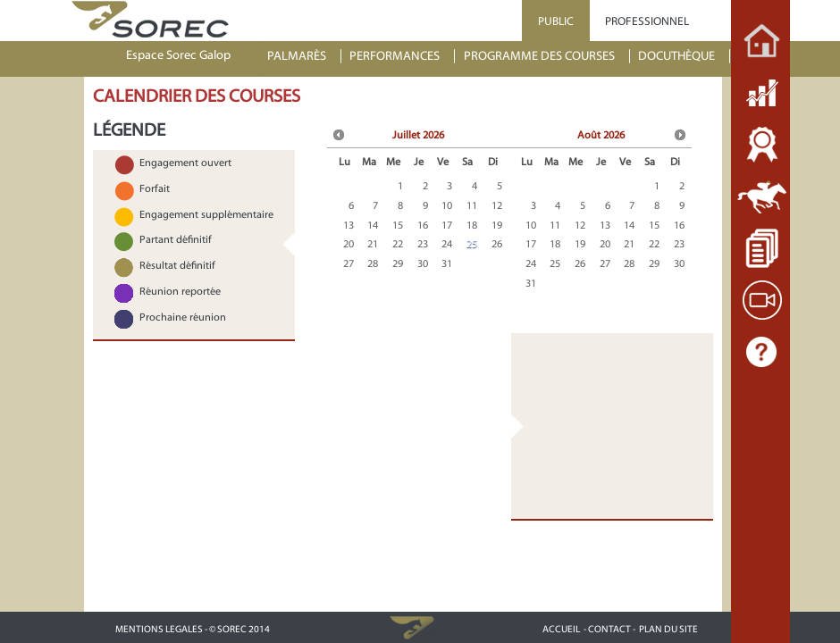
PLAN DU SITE (668, 629)
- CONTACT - (609, 629)
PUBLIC (556, 21)
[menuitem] (305, 57)
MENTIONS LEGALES (159, 629)
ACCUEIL (561, 629)
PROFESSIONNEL (647, 21)
